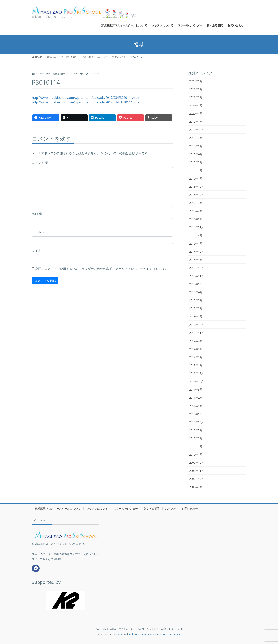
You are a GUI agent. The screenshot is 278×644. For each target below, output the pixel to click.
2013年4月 (196, 292)
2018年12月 (197, 130)
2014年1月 (196, 260)
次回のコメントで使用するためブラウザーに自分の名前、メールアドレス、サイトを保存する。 (102, 269)
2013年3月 (196, 300)
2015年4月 (196, 235)
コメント (40, 163)
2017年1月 (196, 179)
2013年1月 (196, 316)
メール (38, 232)
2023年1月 (196, 81)
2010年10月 (197, 422)
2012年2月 (196, 357)
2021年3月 (196, 89)
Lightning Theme (138, 634)
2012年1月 (196, 365)
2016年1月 (196, 219)
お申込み (171, 509)
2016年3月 (196, 203)
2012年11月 (197, 333)
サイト (36, 250)
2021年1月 (196, 105)
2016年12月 (197, 187)
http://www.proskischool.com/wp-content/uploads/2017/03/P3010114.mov (85, 98)
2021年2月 (196, 97)
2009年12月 (197, 463)
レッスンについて (97, 509)
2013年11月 (197, 276)
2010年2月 (196, 446)
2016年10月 (197, 195)
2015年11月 (197, 227)
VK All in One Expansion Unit (165, 634)
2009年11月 (197, 471)
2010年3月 (196, 438)
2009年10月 (197, 479)
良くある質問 (152, 509)
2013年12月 (197, 268)
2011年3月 (196, 390)
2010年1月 (196, 455)
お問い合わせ (190, 509)
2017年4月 (196, 154)
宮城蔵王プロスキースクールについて (58, 509)
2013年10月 (197, 284)
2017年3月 (196, 162)
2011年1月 (196, 406)
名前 (37, 214)
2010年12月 (197, 414)
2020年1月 (196, 114)
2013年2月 (196, 308)
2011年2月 (196, 398)
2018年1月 (196, 146)
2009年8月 (196, 487)
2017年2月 (196, 170)
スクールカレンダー (126, 509)
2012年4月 (196, 341)
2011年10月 (197, 381)
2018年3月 (196, 138)
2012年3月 (196, 349)
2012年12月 (197, 325)
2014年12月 (197, 252)
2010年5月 (196, 430)
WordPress (117, 634)
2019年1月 (196, 122)
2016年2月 (196, 211)
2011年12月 (197, 373)
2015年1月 (196, 244)
